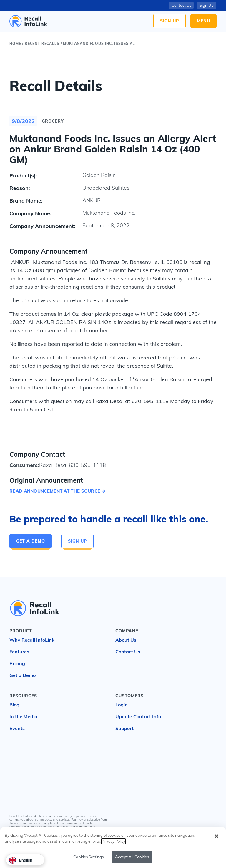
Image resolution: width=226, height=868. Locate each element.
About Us (126, 640)
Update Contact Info (138, 716)
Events (17, 728)
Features (19, 652)
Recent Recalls (42, 43)
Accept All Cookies (132, 861)
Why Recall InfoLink (32, 640)
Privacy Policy (74, 830)
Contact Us (181, 5)
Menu (203, 21)
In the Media (23, 716)
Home (15, 43)
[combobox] (25, 860)
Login (122, 705)
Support (124, 728)
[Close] (217, 840)
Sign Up (169, 21)
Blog (14, 705)
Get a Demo (31, 541)
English (21, 860)
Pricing (17, 663)
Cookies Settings (88, 861)
